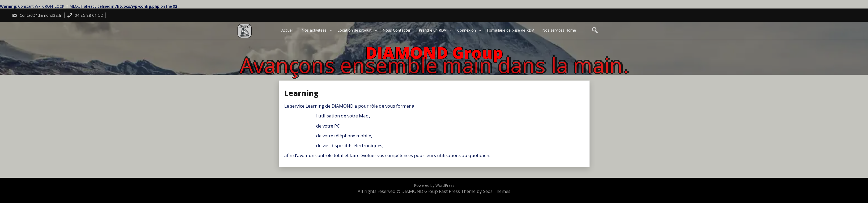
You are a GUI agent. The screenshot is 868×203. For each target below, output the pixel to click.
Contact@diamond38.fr (37, 15)
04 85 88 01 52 (85, 15)
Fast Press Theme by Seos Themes (475, 191)
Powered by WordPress (434, 185)
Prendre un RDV (433, 30)
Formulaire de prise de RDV (510, 30)
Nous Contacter (397, 30)
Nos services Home (559, 30)
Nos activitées (314, 30)
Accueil (287, 30)
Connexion (467, 30)
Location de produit (355, 30)
